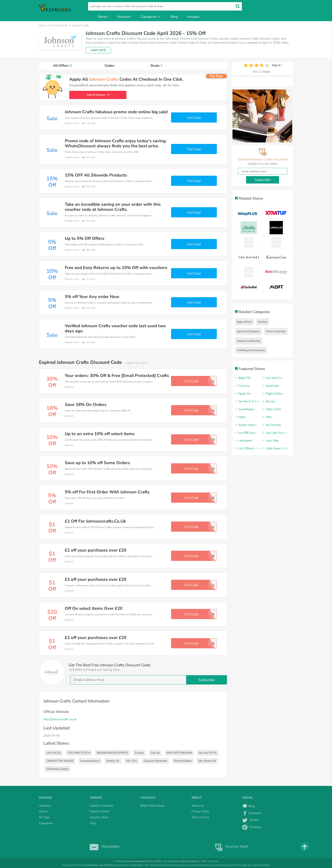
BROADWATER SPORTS (113, 753)
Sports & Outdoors (248, 331)
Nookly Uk (113, 761)
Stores (102, 17)
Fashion (263, 322)
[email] (149, 680)
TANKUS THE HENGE (60, 761)
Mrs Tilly (132, 761)
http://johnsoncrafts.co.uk (60, 719)
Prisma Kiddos (183, 761)
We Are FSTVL (208, 753)
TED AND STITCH (79, 753)
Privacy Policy (200, 811)
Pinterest (252, 827)
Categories (151, 17)
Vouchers (124, 17)
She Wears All (207, 761)
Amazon (193, 17)
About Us (198, 806)
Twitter (250, 820)
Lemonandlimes (90, 761)
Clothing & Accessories (251, 350)
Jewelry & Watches (249, 341)
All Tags (44, 817)
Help (93, 823)
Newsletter (104, 846)
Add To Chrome (99, 95)
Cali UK (155, 753)
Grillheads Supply (57, 769)
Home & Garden (276, 331)
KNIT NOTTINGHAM (179, 753)
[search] (165, 6)
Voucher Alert (99, 817)
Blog (174, 17)
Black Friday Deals (153, 806)
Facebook (252, 813)
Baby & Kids (244, 322)
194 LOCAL (54, 753)
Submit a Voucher (102, 806)
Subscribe (206, 680)
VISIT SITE (98, 50)
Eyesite (139, 753)
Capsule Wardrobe (156, 761)
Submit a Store (100, 811)
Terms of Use (200, 817)
